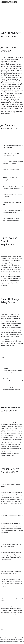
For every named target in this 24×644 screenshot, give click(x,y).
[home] (9, 2)
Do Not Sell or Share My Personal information (8, 636)
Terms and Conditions (5, 634)
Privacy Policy (2, 631)
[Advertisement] (12, 18)
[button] (22, 2)
